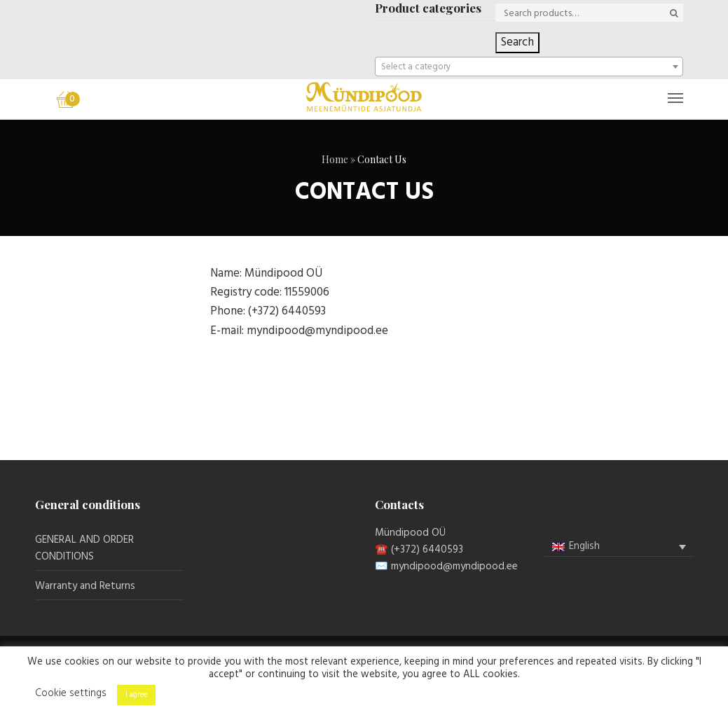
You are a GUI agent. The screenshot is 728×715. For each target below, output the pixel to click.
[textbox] (529, 67)
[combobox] (529, 67)
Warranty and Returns (85, 586)
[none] (619, 547)
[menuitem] (619, 547)
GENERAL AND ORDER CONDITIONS (84, 548)
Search (517, 42)
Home (335, 159)
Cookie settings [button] (71, 693)
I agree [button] (136, 695)
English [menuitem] (584, 546)
